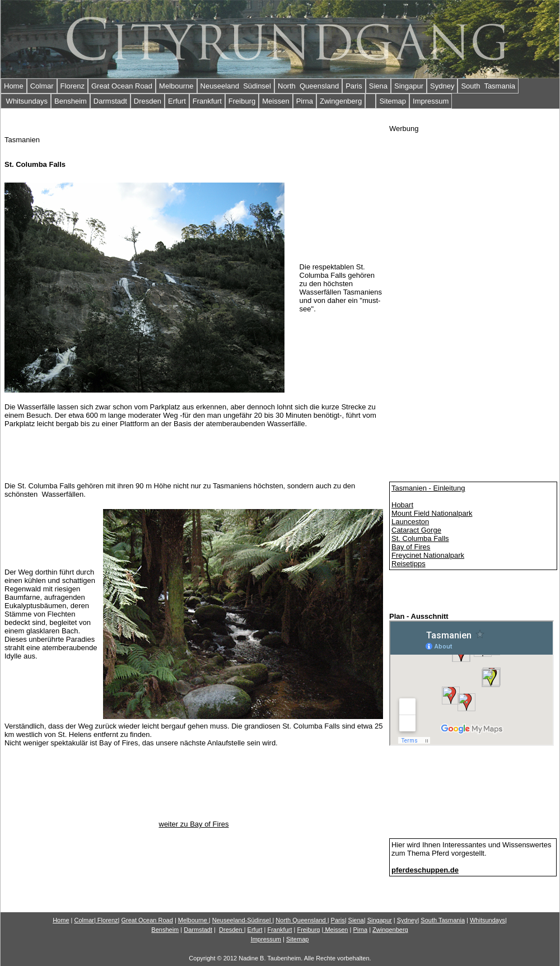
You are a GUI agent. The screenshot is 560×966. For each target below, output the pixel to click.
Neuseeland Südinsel (236, 86)
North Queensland (308, 86)
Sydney (442, 86)
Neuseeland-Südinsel (242, 920)
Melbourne (176, 86)
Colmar (42, 86)
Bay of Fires (411, 547)
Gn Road (147, 920)
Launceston (410, 522)
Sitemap (393, 101)
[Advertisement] (424, 301)
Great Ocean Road (122, 86)
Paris (354, 86)
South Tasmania (488, 86)
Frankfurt (207, 101)
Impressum (431, 101)
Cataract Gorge (416, 530)
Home (14, 86)
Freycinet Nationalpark (428, 555)
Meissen (276, 101)
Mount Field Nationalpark (432, 513)
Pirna (305, 101)
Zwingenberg (341, 101)
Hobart (402, 505)
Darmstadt (110, 101)
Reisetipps (409, 564)
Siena (378, 86)
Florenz (73, 86)
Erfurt (177, 101)
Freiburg (242, 101)
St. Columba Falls (420, 538)
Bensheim (71, 101)
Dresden (148, 101)
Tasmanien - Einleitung (428, 488)
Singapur (409, 86)
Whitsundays (26, 101)
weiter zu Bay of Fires (194, 824)
